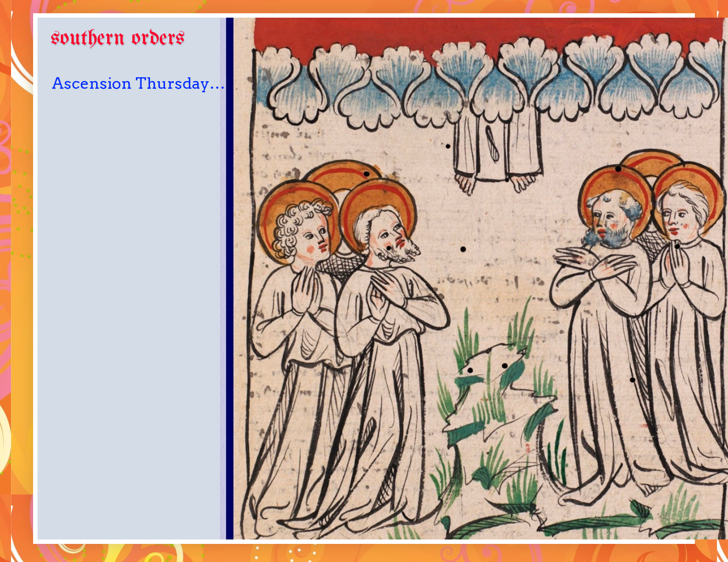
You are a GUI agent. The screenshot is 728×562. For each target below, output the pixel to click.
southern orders (118, 39)
